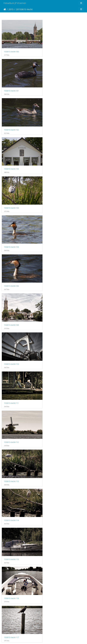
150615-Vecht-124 (11, 474)
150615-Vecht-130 (11, 590)
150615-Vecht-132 (11, 628)
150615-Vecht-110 (11, 205)
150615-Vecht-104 (11, 128)
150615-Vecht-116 (11, 321)
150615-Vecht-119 (55, 359)
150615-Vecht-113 (55, 244)
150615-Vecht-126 (11, 513)
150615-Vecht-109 (55, 167)
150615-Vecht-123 (55, 436)
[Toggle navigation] (81, 3)
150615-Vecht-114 (11, 282)
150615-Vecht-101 (55, 51)
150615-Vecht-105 (55, 128)
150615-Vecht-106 (11, 166)
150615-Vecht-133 (55, 628)
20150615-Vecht (24, 9)
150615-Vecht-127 (55, 513)
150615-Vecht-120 (11, 397)
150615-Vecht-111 (55, 205)
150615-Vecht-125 (55, 474)
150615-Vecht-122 (11, 436)
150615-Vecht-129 (55, 551)
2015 (11, 9)
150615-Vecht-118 (11, 359)
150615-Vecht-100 (11, 51)
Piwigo (53, 639)
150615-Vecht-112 (11, 244)
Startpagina (5, 9)
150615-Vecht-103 (55, 90)
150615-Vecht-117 (55, 321)
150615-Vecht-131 (55, 590)
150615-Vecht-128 (11, 551)
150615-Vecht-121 (55, 397)
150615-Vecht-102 (11, 90)
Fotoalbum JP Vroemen (15, 3)
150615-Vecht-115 (55, 282)
